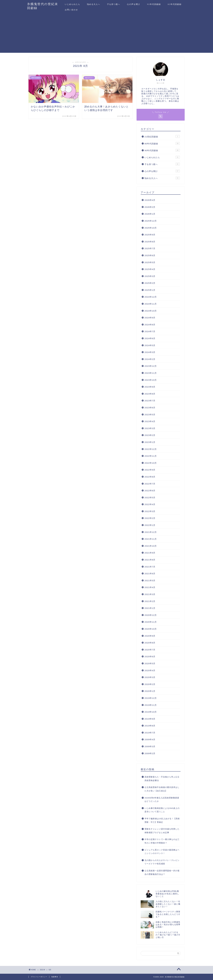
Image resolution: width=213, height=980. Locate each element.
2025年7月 (150, 248)
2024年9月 (150, 318)
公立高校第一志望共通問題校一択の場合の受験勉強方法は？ (162, 872)
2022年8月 (150, 477)
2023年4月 (150, 421)
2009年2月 (150, 753)
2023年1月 (150, 442)
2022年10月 (151, 463)
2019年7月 (150, 733)
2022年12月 (151, 449)
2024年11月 (151, 304)
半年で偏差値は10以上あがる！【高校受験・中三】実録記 (162, 820)
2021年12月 (151, 532)
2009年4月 (150, 739)
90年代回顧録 (154, 4)
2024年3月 (150, 352)
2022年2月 (150, 518)
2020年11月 (151, 622)
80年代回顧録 (175, 4)
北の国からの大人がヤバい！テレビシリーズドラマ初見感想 (162, 862)
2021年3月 (150, 594)
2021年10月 (151, 546)
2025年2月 (150, 283)
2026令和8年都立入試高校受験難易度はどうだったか (162, 800)
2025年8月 (150, 242)
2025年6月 (150, 255)
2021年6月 (150, 574)
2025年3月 (150, 276)
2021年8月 (150, 560)
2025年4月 (150, 269)
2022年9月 (150, 470)
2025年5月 (150, 262)
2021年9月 (150, 553)
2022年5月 (150, 498)
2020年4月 (150, 670)
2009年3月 (150, 746)
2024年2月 (150, 359)
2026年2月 (150, 207)
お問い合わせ (71, 10)
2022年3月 (150, 511)
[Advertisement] (107, 34)
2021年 (43, 970)
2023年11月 (151, 373)
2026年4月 (150, 200)
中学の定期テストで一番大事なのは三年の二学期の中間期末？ (162, 841)
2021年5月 (150, 580)
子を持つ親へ (114, 4)
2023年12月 (151, 366)
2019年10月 (151, 712)
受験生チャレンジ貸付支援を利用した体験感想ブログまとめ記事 (162, 831)
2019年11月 (151, 705)
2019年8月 (150, 726)
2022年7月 (150, 484)
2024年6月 (150, 338)
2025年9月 (150, 235)
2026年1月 (150, 214)
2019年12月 (151, 698)
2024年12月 (151, 297)
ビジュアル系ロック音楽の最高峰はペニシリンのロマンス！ (162, 852)
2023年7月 (150, 401)
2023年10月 (151, 380)
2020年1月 (150, 691)
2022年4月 (150, 504)
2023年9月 (150, 387)
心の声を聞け (134, 4)
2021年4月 (150, 587)
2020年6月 (150, 657)
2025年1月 (150, 290)
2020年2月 (150, 684)
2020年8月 (150, 643)
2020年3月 (150, 677)
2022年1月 (150, 525)
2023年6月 (150, 408)
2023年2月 (150, 435)
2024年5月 (150, 345)
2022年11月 (151, 456)
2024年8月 (150, 325)
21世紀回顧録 (162, 136)
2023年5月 (150, 415)
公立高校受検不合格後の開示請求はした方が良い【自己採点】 (162, 789)
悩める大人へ (94, 4)
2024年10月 (151, 311)
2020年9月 (150, 636)
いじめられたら (72, 4)
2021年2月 (150, 601)
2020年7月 (150, 650)
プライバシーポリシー (39, 977)
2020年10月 (151, 629)
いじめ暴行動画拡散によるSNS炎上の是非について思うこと (162, 810)
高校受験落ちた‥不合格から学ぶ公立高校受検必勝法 (162, 779)
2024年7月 (150, 331)
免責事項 (55, 977)
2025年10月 (151, 228)
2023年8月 (150, 394)
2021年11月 (151, 539)
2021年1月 (150, 608)
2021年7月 (150, 567)
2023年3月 (150, 428)
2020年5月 (150, 663)
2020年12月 (151, 615)
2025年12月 (151, 221)
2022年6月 (150, 491)
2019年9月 (150, 719)
